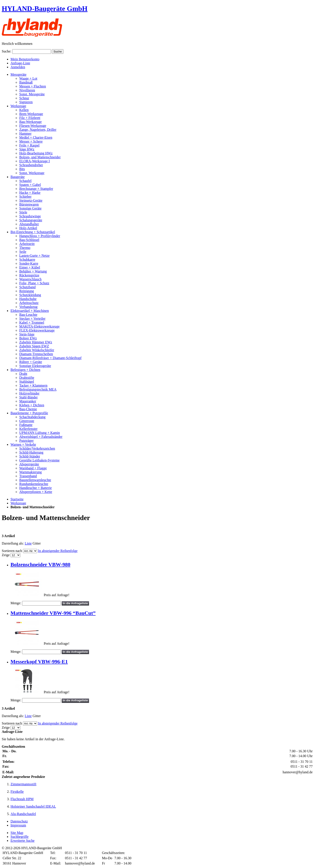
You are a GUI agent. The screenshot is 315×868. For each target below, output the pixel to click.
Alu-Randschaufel (23, 814)
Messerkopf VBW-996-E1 (39, 662)
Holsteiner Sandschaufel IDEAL (33, 806)
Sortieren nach (12, 551)
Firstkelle (17, 792)
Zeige (6, 555)
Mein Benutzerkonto (25, 59)
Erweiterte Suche (23, 841)
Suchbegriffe (19, 837)
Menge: (16, 603)
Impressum (18, 825)
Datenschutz (19, 821)
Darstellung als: (13, 543)
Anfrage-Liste (20, 63)
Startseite (17, 499)
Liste (28, 543)
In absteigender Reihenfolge (58, 551)
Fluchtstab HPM (22, 799)
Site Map (17, 833)
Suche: (7, 51)
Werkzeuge (18, 503)
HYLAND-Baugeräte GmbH (45, 9)
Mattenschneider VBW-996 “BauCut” (53, 613)
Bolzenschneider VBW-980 (40, 564)
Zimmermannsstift (23, 784)
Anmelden (18, 67)
